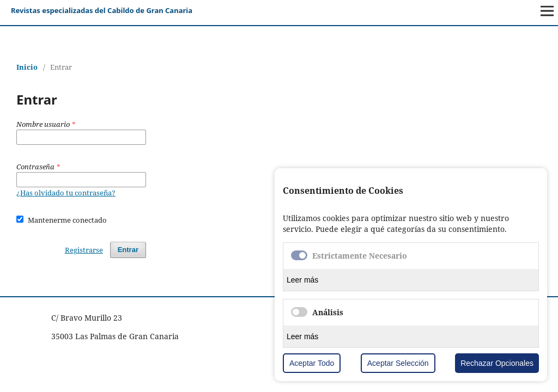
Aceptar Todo (312, 363)
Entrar (128, 250)
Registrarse (84, 250)
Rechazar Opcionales (497, 363)
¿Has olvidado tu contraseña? (66, 193)
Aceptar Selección (398, 363)
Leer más (302, 280)
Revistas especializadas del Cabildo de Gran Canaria (102, 10)
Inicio (27, 67)
